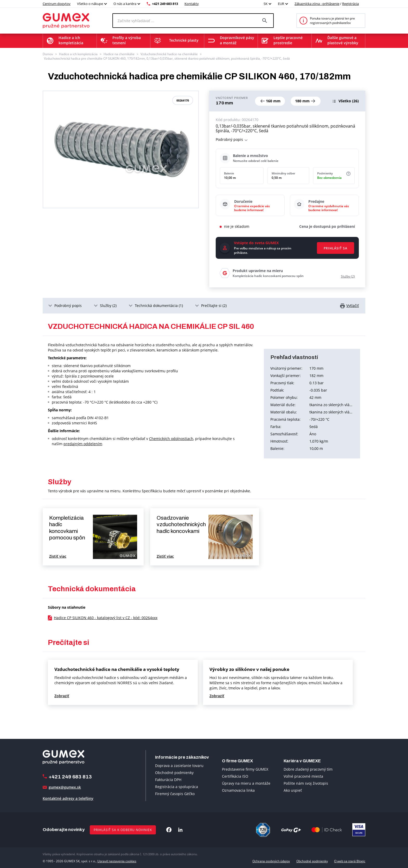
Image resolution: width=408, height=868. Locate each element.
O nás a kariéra (125, 4)
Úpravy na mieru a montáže (246, 783)
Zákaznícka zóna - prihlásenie (317, 4)
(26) (349, 101)
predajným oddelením (83, 444)
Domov (48, 54)
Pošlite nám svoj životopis (306, 783)
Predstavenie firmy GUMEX (245, 769)
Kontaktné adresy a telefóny (68, 798)
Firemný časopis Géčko (175, 794)
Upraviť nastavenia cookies (117, 861)
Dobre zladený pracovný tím (308, 769)
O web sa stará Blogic (350, 861)
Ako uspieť (293, 790)
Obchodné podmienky (174, 773)
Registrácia (350, 4)
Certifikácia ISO (235, 776)
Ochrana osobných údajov (271, 861)
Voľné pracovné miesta (303, 776)
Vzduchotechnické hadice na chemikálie (169, 54)
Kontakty (192, 4)
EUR (281, 4)
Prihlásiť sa (336, 248)
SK (266, 4)
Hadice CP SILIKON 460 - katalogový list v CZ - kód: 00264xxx (106, 618)
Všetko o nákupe (90, 4)
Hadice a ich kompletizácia (78, 54)
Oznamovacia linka (238, 790)
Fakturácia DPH (168, 780)
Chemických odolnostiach (171, 439)
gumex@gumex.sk (65, 787)
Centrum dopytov (57, 4)
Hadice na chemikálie (119, 54)
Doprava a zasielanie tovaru (179, 766)
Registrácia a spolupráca (177, 787)
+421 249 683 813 (165, 4)
